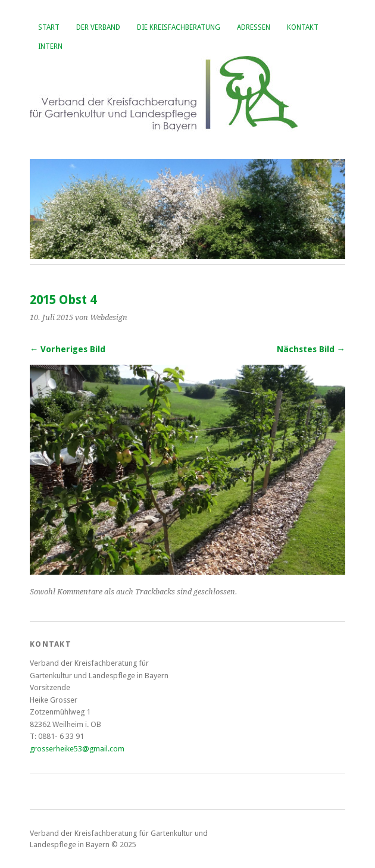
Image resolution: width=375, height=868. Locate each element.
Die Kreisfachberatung (179, 27)
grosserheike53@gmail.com (77, 749)
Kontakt (303, 27)
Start (49, 27)
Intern (50, 46)
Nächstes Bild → (311, 349)
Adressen (254, 27)
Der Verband (98, 27)
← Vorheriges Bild (68, 349)
